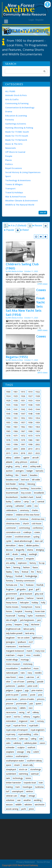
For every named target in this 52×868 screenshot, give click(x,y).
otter (8, 682)
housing (28, 611)
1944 (38, 409)
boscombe (36, 488)
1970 (8, 436)
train (41, 783)
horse (38, 607)
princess (41, 699)
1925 (16, 396)
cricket (9, 537)
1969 (38, 431)
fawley (9, 572)
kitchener (35, 624)
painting (31, 682)
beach (24, 475)
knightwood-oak (13, 629)
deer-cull (39, 541)
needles (38, 673)
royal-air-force (20, 725)
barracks (40, 471)
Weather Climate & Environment (22, 200)
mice (28, 655)
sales (8, 743)
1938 (30, 405)
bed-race (25, 480)
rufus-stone (11, 739)
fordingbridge (31, 576)
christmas (24, 519)
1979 (23, 440)
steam (17, 765)
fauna (35, 567)
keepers (18, 624)
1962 (23, 427)
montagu (25, 660)
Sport (8, 176)
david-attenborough (23, 541)
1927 (30, 396)
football (19, 576)
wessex (9, 805)
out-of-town (19, 682)
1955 (8, 422)
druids (15, 554)
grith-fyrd (10, 598)
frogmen (10, 589)
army (18, 466)
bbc (17, 475)
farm (8, 567)
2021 (30, 453)
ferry (17, 572)
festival (25, 572)
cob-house (37, 523)
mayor (20, 655)
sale (41, 739)
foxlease (30, 585)
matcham (10, 655)
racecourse (11, 712)
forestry (9, 581)
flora (39, 572)
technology (18, 778)
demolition (11, 545)
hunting (21, 616)
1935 (8, 405)
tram (18, 787)
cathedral (19, 506)
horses (9, 611)
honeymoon (27, 607)
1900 (8, 392)
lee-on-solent (24, 638)
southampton (22, 756)
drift (8, 554)
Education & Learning (16, 116)
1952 (23, 418)
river (32, 721)
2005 (16, 449)
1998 (30, 444)
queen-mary (11, 708)
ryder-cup (24, 739)
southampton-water (15, 761)
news (21, 677)
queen (39, 704)
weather (27, 800)
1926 (23, 396)
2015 (8, 453)
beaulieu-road (12, 480)
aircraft (35, 458)
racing (22, 712)
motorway (28, 664)
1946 (16, 414)
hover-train (40, 611)
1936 (16, 405)
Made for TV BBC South (17, 132)
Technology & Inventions (18, 180)
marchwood (24, 646)
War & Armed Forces (16, 197)
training (9, 787)
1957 (23, 422)
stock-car (23, 769)
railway (36, 712)
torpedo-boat (30, 783)
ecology (9, 559)
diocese (9, 550)
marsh (29, 651)
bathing (9, 475)
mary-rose (40, 651)
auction (9, 471)
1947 (23, 414)
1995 (8, 444)
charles (35, 510)
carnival (41, 502)
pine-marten (37, 690)
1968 (30, 431)
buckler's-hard (27, 497)
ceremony (24, 510)
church (26, 523)
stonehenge (36, 769)
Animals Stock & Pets (16, 95)
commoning (24, 528)
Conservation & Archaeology (20, 107)
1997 (23, 444)
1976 (8, 440)
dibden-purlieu (33, 545)
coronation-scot (13, 532)
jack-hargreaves (27, 620)
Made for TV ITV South (17, 136)
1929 (8, 401)
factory (33, 563)
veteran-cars (12, 796)
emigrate (30, 559)
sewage (20, 752)
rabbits (23, 708)
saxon (42, 743)
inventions (40, 616)
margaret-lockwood (15, 651)
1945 (8, 414)
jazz (39, 620)
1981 (38, 440)
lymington (10, 642)
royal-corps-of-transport (17, 730)
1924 (8, 396)
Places (9, 160)
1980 (30, 440)
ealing (23, 554)
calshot (18, 502)
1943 (30, 409)
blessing (31, 484)
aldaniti (9, 462)
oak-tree (30, 677)
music (36, 668)
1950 (8, 418)
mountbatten (12, 668)
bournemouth (12, 493)
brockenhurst (12, 497)
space (9, 765)
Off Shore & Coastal (15, 152)
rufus (36, 734)
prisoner (10, 704)
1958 (30, 422)
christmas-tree (38, 519)
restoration (11, 721)
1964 (38, 427)
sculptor (21, 747)
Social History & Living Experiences (23, 172)
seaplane (10, 752)
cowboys (27, 532)
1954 (38, 418)
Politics (9, 164)
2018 (23, 453)
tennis (28, 778)
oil (38, 677)
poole (33, 695)
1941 (16, 409)
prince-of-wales (27, 699)
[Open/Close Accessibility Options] (47, 4)
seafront (31, 747)
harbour (30, 598)
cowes (37, 532)
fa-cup (42, 563)
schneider (10, 747)
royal (8, 725)
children (9, 515)
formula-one (12, 585)
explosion (22, 563)
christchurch (11, 519)
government (11, 594)
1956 (16, 422)
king (26, 624)
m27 (31, 642)
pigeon (19, 690)
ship (29, 752)
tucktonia (39, 787)
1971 (16, 436)
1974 (38, 436)
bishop (22, 484)
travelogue (28, 787)
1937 (23, 405)
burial (38, 497)
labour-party (29, 629)
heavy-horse (12, 603)
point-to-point (12, 695)
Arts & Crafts (12, 99)
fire (33, 572)
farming (17, 567)
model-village (12, 660)
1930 (16, 401)
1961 (16, 427)
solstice (9, 756)
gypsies (20, 598)
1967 (23, 431)
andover (34, 462)
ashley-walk (35, 466)
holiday (35, 603)
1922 (38, 392)
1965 (8, 431)
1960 (8, 427)
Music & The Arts (14, 144)
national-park (12, 673)
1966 (16, 431)
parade (40, 682)
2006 (23, 449)
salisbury (17, 743)
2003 (8, 449)
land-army (30, 633)
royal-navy (11, 734)
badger (30, 471)
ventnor (30, 791)
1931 (23, 401)
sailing (33, 739)
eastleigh (33, 554)
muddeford (26, 668)
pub (31, 704)
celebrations (11, 510)
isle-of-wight (12, 620)
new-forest (11, 677)
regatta (36, 717)
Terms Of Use (43, 862)
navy (30, 673)
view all (43, 212)
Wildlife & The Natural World (20, 205)
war (19, 800)
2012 (38, 449)
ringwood (23, 721)
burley (9, 502)
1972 (23, 436)
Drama (9, 111)
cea (36, 506)
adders (17, 458)
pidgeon (10, 690)
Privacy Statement (26, 862)
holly (43, 603)
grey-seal (39, 594)
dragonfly (20, 550)
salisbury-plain (30, 743)
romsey (40, 721)
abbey (9, 458)
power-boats (12, 699)
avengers (20, 471)
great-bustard (26, 594)
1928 (38, 396)
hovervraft (11, 616)
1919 (30, 392)
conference (38, 528)
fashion (26, 567)
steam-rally (28, 765)
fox (22, 585)
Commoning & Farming (17, 103)
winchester (40, 805)
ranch (8, 717)
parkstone (10, 686)
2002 (38, 444)
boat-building (12, 488)
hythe (30, 616)
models (37, 655)
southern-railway (34, 761)
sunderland (11, 774)
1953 (30, 418)
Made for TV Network (16, 140)
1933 (30, 401)
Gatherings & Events (16, 124)
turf (8, 791)
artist (25, 466)
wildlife (19, 805)
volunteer (10, 800)
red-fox (17, 717)
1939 (38, 405)
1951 (16, 418)
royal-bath (34, 725)
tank (8, 778)
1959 (38, 422)
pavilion (21, 686)
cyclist (9, 541)
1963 (30, 427)
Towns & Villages (14, 184)
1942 (23, 409)
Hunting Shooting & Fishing (19, 128)
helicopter (24, 603)
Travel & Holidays (14, 192)
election (19, 559)
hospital (19, 611)
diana (21, 545)
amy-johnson (21, 462)
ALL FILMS (10, 91)
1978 (16, 440)
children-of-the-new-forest (28, 515)
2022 (38, 453)
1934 (38, 401)
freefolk (40, 585)
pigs (27, 690)
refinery (27, 717)
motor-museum (13, 664)
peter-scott (33, 686)
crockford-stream (23, 537)
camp (26, 502)
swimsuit (35, 774)
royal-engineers (38, 730)
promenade (21, 704)
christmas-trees (13, 523)
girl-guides (21, 589)
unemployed (18, 791)
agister (26, 458)
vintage (32, 796)
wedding (38, 800)
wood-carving (12, 809)
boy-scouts (26, 493)
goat (31, 589)
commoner (11, 528)
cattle (29, 506)
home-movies (12, 607)
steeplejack (11, 769)
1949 (38, 414)
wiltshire (28, 805)
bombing (24, 488)
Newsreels (11, 148)
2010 (30, 449)
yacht (24, 809)
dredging (40, 550)
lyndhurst (22, 642)
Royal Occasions (14, 168)
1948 (30, 414)
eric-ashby (11, 563)
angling (9, 466)
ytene (31, 809)
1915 (23, 392)
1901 (16, 392)
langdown (10, 638)
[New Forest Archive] (26, 10)
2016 (16, 453)
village (23, 796)
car (33, 502)
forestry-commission (25, 581)
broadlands (39, 493)
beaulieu (34, 475)
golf (38, 589)
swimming (23, 774)
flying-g (9, 576)
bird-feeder (11, 484)
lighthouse (37, 638)
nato (23, 673)
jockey (9, 624)
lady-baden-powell (14, 633)
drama (30, 550)
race (31, 708)
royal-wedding (24, 734)
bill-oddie (36, 480)
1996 (16, 444)
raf (28, 712)
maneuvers (11, 646)
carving (9, 506)
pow (40, 695)
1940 (8, 409)
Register (40, 20)
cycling (36, 537)
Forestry (10, 120)
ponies (24, 695)
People (9, 156)
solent (36, 752)
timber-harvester (13, 783)
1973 (30, 436)
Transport (10, 188)
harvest (40, 598)
